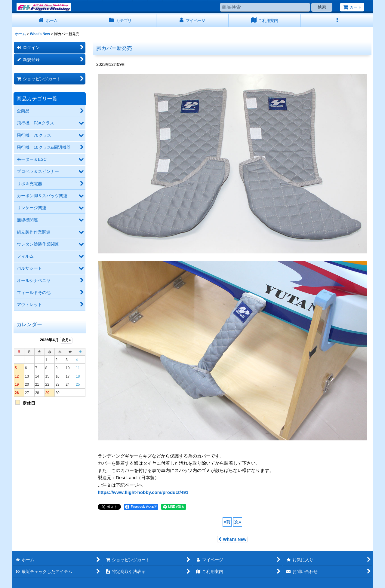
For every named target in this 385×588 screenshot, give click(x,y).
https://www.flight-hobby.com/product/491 (143, 492)
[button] (337, 21)
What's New (232, 539)
